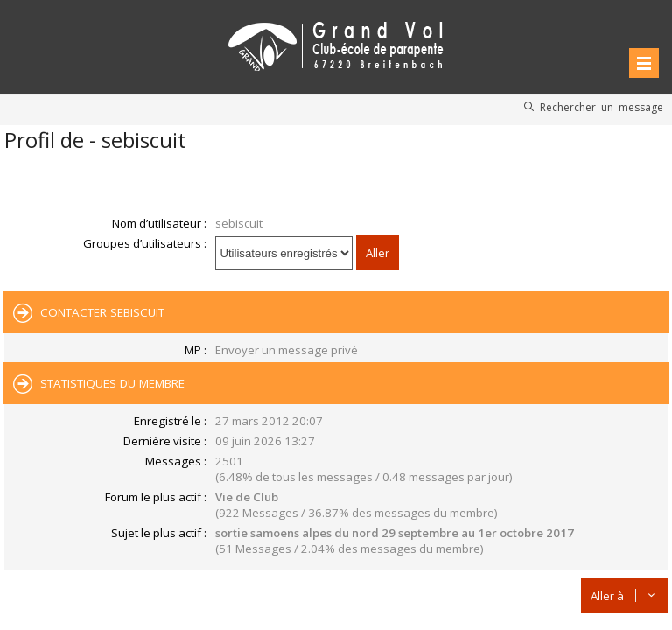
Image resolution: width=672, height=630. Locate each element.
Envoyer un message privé (287, 350)
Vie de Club (247, 497)
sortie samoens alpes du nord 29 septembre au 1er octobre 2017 (395, 533)
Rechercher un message (602, 107)
